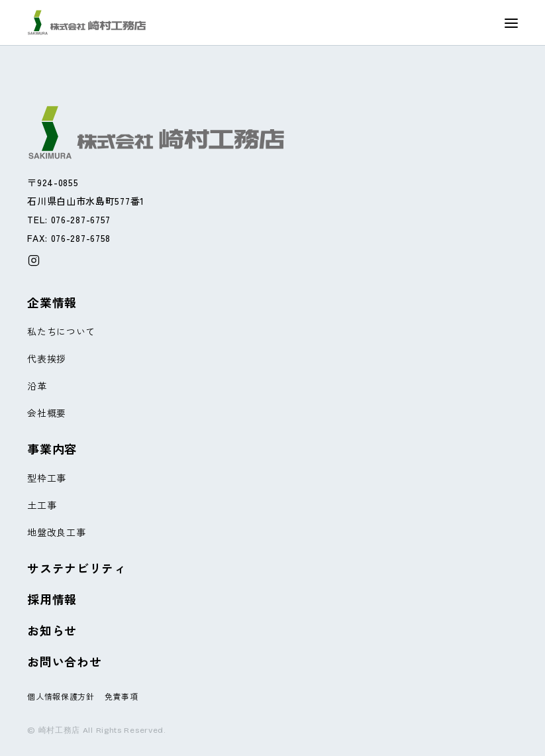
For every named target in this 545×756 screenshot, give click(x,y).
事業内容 (52, 449)
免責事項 (122, 696)
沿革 (37, 386)
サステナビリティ (77, 568)
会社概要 (47, 413)
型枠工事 (47, 478)
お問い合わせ (64, 661)
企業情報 (52, 302)
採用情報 (52, 599)
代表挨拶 (47, 358)
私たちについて (61, 331)
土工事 (42, 505)
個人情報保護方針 (61, 696)
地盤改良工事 (56, 532)
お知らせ (52, 630)
